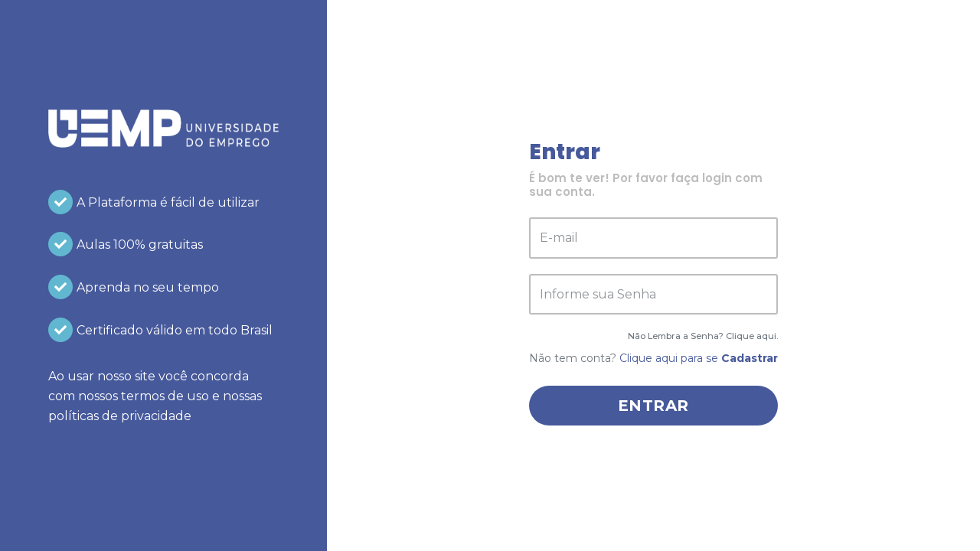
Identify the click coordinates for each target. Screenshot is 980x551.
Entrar (653, 406)
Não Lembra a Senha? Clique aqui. (703, 336)
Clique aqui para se (699, 358)
